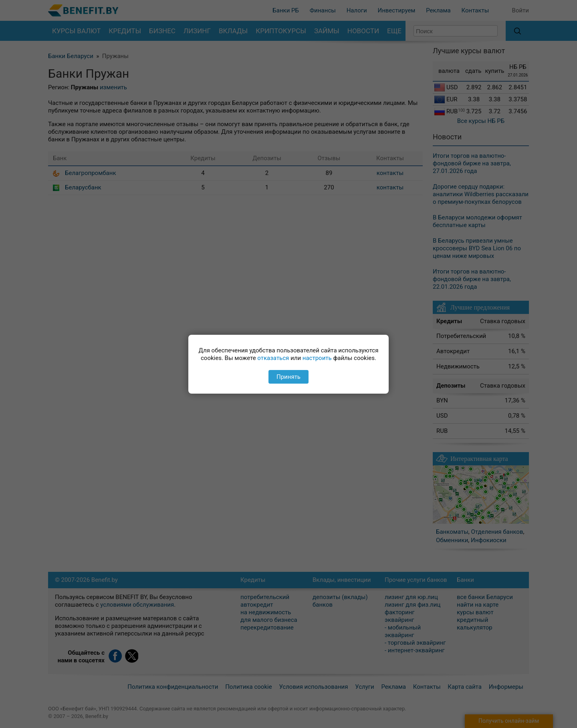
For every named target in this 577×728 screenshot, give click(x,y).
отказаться (273, 358)
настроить (317, 358)
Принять (288, 377)
